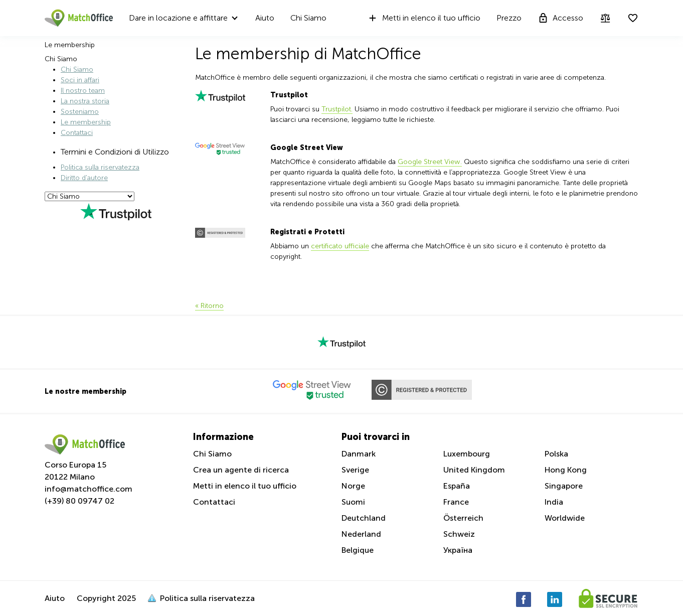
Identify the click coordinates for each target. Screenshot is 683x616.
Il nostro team (83, 91)
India (554, 502)
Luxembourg (467, 454)
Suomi (353, 502)
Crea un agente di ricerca (241, 470)
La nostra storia (85, 101)
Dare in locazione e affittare (178, 18)
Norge (353, 486)
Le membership (86, 122)
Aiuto (265, 18)
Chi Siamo (308, 18)
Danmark (359, 454)
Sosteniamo (80, 112)
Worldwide (565, 518)
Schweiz (459, 534)
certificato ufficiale (340, 246)
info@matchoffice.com (89, 489)
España (457, 486)
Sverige (355, 470)
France (456, 502)
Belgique (358, 550)
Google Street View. (430, 162)
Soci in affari (80, 80)
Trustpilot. (337, 109)
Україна (458, 550)
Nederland (361, 534)
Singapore (564, 486)
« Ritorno (209, 306)
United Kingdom (474, 470)
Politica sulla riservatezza (100, 167)
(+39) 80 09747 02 (79, 501)
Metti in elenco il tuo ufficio (424, 18)
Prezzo (509, 18)
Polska (556, 454)
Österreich (463, 518)
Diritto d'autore (84, 178)
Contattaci (77, 133)
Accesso (560, 18)
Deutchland (364, 518)
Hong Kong (566, 470)
